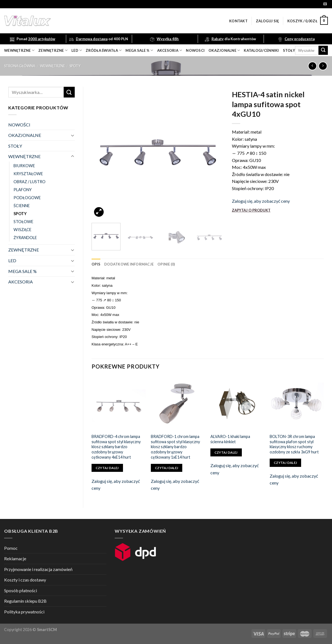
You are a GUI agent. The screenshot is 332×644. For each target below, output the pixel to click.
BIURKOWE (24, 166)
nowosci (195, 50)
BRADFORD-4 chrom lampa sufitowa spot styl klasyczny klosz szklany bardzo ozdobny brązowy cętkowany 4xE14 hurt (116, 447)
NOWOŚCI (19, 125)
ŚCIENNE (22, 206)
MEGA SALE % (22, 271)
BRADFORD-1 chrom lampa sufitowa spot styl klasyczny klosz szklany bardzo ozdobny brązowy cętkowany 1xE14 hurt (175, 447)
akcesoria (170, 50)
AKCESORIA (21, 282)
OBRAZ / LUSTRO (30, 182)
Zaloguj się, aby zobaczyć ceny (261, 201)
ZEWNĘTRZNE (24, 250)
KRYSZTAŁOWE (28, 174)
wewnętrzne (19, 50)
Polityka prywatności (24, 612)
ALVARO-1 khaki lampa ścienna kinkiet (230, 439)
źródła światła (104, 50)
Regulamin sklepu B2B (25, 601)
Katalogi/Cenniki (261, 50)
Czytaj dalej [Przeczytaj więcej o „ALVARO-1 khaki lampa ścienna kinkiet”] (226, 452)
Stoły (289, 50)
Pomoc (11, 548)
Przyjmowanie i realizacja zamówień (38, 569)
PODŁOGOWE (27, 198)
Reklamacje (15, 558)
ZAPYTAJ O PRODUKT (251, 210)
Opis (96, 264)
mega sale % (139, 50)
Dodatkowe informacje (129, 264)
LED (77, 50)
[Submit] (323, 50)
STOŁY (15, 146)
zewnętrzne (53, 50)
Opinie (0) (166, 264)
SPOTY (75, 66)
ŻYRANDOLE (25, 238)
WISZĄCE (22, 230)
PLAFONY (23, 190)
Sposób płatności (21, 590)
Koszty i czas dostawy (25, 580)
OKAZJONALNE (224, 50)
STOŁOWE (23, 222)
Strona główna (20, 66)
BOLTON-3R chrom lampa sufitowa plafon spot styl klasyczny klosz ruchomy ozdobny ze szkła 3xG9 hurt (294, 444)
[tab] (96, 264)
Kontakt (238, 21)
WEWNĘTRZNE (53, 66)
